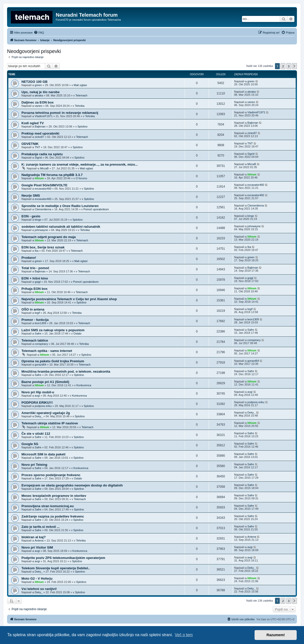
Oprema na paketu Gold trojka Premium (53, 361)
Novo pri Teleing (34, 465)
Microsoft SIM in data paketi (43, 454)
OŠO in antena (33, 309)
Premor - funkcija (35, 320)
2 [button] (283, 66)
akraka (39, 95)
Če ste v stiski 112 (36, 434)
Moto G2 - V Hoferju (37, 578)
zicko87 (39, 137)
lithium (39, 178)
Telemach (81, 95)
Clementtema (43, 209)
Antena (39, 540)
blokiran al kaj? (34, 537)
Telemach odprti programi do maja (49, 237)
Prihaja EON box (34, 289)
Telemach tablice (35, 340)
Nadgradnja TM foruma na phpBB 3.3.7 (52, 175)
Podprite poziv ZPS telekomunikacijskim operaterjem (63, 558)
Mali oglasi (80, 85)
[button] (294, 66)
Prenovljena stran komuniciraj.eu (48, 506)
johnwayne (42, 230)
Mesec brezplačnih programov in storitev (54, 496)
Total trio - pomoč (35, 268)
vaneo (39, 106)
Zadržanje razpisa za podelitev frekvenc (53, 516)
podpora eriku (43, 406)
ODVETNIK (30, 144)
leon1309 (40, 323)
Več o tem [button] (184, 635)
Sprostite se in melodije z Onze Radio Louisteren (60, 206)
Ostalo (77, 333)
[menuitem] (39, 33)
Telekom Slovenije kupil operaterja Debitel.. (56, 568)
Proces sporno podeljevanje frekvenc (51, 475)
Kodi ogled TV (33, 123)
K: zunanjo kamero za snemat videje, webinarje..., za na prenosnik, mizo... (80, 164)
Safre (38, 333)
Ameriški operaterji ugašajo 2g (46, 413)
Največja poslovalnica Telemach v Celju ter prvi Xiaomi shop (69, 299)
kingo (38, 220)
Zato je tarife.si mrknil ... (40, 527)
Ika (37, 251)
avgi (37, 396)
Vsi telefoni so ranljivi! (39, 589)
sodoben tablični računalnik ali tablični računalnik (61, 227)
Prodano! (29, 258)
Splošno (82, 126)
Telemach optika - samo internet (47, 351)
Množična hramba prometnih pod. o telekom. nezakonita (66, 371)
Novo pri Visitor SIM (37, 547)
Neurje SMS (31, 196)
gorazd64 (41, 365)
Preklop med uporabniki (40, 133)
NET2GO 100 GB (34, 82)
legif (37, 313)
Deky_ (39, 416)
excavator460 (43, 189)
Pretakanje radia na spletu (42, 154)
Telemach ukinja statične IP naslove (50, 423)
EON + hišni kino (35, 278)
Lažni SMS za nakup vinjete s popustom (53, 330)
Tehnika (80, 106)
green (38, 85)
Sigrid (38, 158)
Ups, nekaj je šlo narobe (40, 92)
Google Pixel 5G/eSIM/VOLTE (44, 185)
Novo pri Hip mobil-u (38, 392)
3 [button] (289, 66)
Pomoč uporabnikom (96, 209)
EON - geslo (31, 216)
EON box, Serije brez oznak (43, 247)
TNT (37, 147)
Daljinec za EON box (38, 102)
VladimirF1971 (44, 116)
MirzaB (44, 168)
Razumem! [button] (276, 635)
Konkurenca (84, 385)
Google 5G (30, 444)
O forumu (81, 178)
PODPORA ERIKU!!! (37, 403)
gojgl (38, 282)
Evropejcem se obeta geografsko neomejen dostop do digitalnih (72, 485)
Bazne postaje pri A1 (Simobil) (45, 382)
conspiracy (42, 344)
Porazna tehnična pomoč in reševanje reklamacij (60, 113)
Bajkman (40, 126)
